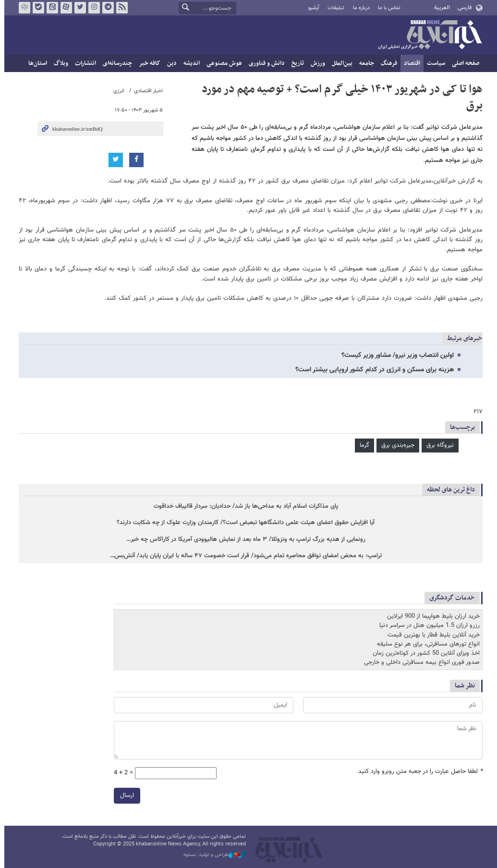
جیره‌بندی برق (396, 445)
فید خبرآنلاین (120, 8)
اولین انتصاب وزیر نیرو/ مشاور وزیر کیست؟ (396, 355)
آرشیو (312, 8)
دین (170, 63)
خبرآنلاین (428, 36)
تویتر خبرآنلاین (78, 8)
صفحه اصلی (464, 63)
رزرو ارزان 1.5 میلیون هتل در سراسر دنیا (428, 625)
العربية (440, 8)
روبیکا (22, 8)
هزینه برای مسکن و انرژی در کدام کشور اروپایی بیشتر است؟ (373, 370)
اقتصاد (410, 63)
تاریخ (296, 63)
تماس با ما (387, 8)
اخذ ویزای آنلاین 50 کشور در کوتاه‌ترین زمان (424, 653)
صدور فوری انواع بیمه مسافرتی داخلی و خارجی (420, 662)
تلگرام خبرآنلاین (106, 8)
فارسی (463, 8)
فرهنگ (387, 63)
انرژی (117, 91)
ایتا (50, 8)
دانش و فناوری (265, 63)
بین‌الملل (340, 63)
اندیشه (190, 63)
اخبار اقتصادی (146, 91)
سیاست (434, 63)
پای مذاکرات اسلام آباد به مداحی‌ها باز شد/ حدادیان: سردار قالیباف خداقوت (244, 507)
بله (36, 8)
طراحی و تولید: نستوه (213, 855)
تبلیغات (334, 8)
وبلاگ (59, 63)
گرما (363, 445)
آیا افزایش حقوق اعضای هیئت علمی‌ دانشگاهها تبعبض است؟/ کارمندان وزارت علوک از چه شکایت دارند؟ (244, 523)
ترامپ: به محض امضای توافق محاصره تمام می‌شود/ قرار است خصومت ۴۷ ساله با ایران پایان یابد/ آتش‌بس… (244, 556)
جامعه (365, 63)
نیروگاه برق (438, 445)
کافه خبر (148, 63)
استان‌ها (36, 63)
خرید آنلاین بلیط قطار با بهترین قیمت (432, 635)
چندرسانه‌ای (115, 63)
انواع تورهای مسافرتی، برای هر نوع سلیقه (426, 644)
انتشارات (84, 63)
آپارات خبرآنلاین (64, 8)
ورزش (316, 63)
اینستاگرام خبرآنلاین (92, 8)
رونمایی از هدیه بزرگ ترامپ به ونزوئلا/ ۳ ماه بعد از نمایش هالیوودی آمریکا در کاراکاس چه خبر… (244, 540)
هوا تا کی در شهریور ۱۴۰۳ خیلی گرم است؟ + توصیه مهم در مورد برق (340, 98)
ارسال (125, 795)
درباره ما (359, 8)
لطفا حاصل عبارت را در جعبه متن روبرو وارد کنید (418, 771)
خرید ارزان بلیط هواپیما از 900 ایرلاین (431, 616)
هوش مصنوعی (222, 63)
